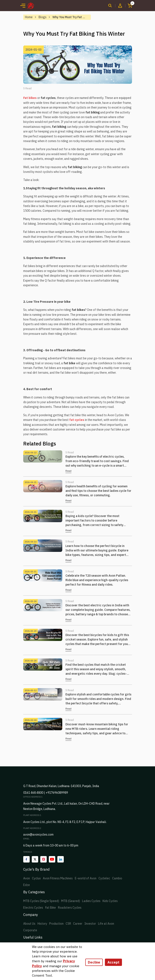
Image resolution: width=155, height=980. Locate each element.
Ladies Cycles (91, 901)
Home (29, 17)
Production (56, 924)
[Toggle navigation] (23, 6)
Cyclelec (104, 878)
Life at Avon (106, 924)
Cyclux (36, 878)
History (42, 924)
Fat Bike (51, 908)
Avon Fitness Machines (58, 878)
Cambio (117, 878)
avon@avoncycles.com (38, 835)
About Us (29, 924)
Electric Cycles (33, 908)
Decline (94, 962)
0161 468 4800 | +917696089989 (46, 793)
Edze (27, 885)
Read (68, 471)
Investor (90, 924)
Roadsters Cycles (70, 908)
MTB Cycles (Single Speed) (41, 901)
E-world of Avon (86, 878)
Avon (27, 878)
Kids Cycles (110, 901)
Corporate (30, 930)
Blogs (43, 17)
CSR (68, 924)
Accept (113, 962)
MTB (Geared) (71, 901)
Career (78, 924)
